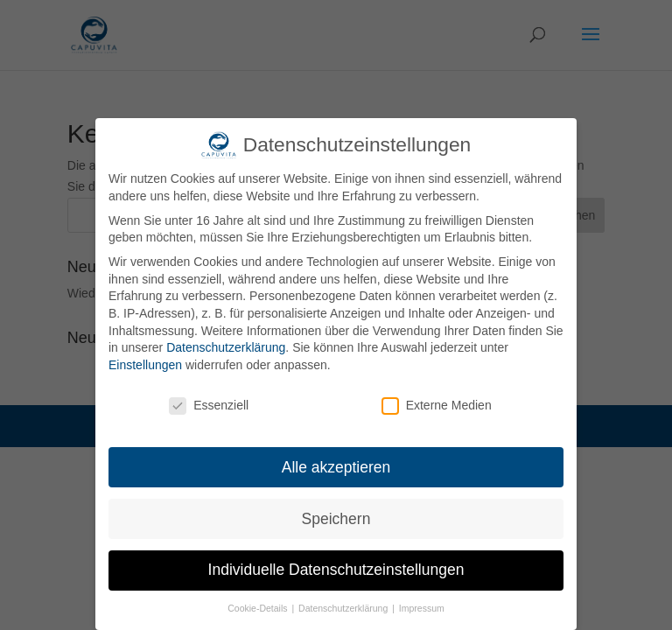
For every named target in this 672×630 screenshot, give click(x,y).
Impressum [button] (422, 608)
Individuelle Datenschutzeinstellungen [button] (336, 570)
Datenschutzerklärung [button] (344, 608)
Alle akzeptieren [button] (336, 467)
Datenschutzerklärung (226, 347)
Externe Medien (437, 406)
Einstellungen (145, 365)
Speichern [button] (336, 519)
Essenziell (209, 406)
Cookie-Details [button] (259, 608)
